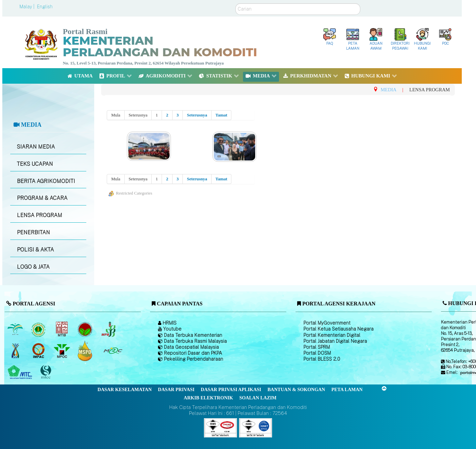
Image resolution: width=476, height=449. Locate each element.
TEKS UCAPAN (35, 164)
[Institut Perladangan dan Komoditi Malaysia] (39, 351)
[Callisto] (220, 427)
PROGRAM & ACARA (42, 198)
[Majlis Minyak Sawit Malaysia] (62, 351)
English (45, 7)
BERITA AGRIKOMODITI (46, 181)
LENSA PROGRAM (40, 215)
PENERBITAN (33, 232)
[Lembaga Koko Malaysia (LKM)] (86, 329)
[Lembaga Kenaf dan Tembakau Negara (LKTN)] (16, 351)
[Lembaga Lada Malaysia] (109, 329)
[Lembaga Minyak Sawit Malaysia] (16, 329)
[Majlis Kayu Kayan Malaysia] (21, 372)
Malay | (28, 7)
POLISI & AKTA (35, 250)
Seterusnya (197, 115)
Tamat (221, 115)
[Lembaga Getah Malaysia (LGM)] (39, 329)
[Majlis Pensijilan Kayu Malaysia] (47, 372)
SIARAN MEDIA (36, 147)
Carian (236, 3)
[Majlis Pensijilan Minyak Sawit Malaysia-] (86, 351)
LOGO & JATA (33, 267)
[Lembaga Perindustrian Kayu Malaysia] (62, 329)
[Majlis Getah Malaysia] (113, 351)
